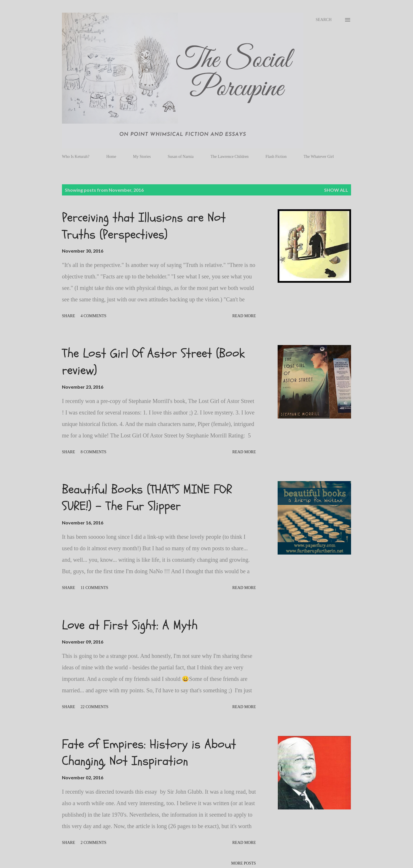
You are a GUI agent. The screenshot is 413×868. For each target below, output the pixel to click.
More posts (243, 863)
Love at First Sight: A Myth (130, 625)
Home (111, 157)
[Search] (324, 20)
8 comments (93, 452)
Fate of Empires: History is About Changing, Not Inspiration (149, 753)
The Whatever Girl (318, 157)
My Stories (142, 157)
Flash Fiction (276, 157)
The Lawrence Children (230, 157)
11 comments (94, 588)
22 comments (95, 707)
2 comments (93, 843)
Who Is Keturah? (76, 157)
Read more (244, 316)
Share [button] (69, 316)
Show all (336, 190)
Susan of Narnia (181, 157)
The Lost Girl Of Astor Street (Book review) (153, 362)
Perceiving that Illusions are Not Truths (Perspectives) (144, 226)
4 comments (93, 316)
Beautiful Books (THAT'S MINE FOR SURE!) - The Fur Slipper (147, 498)
